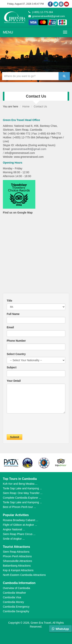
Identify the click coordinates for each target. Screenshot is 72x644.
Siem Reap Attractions (16, 552)
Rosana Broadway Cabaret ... (21, 520)
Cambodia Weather (14, 593)
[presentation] (36, 425)
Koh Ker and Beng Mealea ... (20, 484)
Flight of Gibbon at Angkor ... (20, 525)
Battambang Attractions (17, 566)
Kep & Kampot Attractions (18, 570)
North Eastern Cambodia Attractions (24, 575)
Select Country (16, 354)
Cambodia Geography (16, 611)
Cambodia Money (13, 602)
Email (10, 327)
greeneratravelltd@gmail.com (47, 16)
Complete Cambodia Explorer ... (22, 498)
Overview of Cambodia (17, 588)
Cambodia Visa (12, 597)
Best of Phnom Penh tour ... (19, 507)
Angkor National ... (14, 529)
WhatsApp (60, 629)
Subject (12, 367)
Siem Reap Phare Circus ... (19, 534)
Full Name (13, 314)
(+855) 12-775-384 (41, 12)
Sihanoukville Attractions (17, 561)
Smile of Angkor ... (14, 539)
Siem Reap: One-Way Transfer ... (23, 493)
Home (26, 106)
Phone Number (16, 341)
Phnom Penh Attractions (17, 556)
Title (10, 301)
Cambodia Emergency (16, 607)
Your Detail (14, 381)
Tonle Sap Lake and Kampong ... (22, 488)
